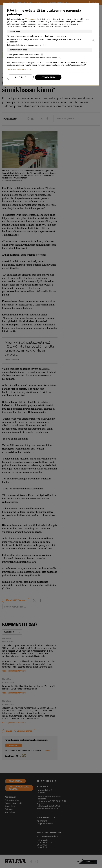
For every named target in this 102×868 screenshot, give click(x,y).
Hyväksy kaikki (48, 77)
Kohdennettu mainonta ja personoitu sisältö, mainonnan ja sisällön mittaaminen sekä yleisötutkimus (51, 41)
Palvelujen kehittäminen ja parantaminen (26, 45)
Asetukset (20, 77)
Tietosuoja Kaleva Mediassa (19, 69)
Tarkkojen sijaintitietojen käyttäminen (25, 55)
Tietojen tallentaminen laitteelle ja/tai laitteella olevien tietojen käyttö (39, 36)
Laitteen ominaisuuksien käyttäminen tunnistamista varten (34, 58)
